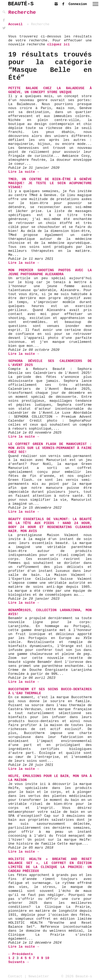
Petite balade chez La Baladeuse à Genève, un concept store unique (50, 90)
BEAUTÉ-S (21, 4)
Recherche (22, 12)
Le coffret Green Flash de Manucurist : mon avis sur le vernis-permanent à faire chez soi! (50, 448)
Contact (15, 976)
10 (47, 958)
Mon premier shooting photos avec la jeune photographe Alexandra (50, 272)
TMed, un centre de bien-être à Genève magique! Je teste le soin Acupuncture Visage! (50, 183)
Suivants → (19, 962)
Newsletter (39, 976)
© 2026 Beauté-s (77, 976)
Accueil (15, 24)
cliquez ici (58, 44)
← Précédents (21, 954)
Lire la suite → (24, 172)
